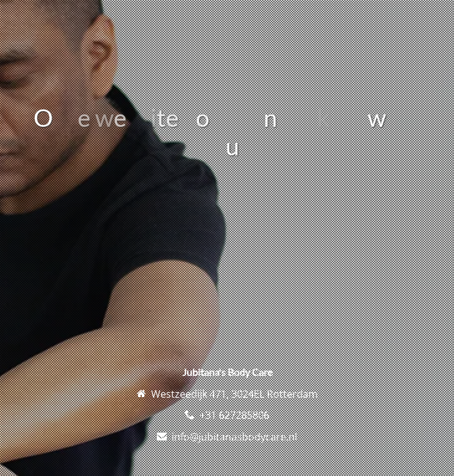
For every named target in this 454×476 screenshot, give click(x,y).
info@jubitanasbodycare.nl (234, 437)
